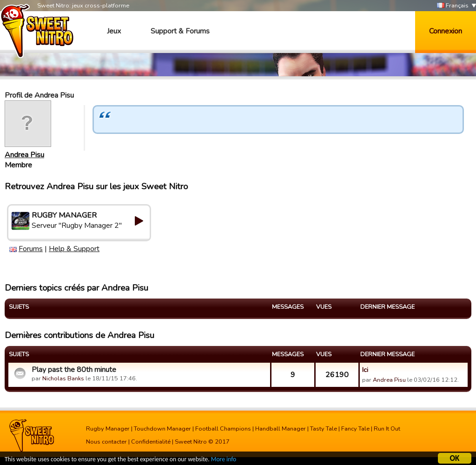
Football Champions (223, 429)
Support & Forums (180, 31)
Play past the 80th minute (74, 370)
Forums (31, 249)
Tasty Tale (324, 429)
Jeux (114, 31)
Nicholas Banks (63, 379)
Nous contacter (106, 442)
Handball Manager (281, 429)
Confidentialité (151, 442)
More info (224, 460)
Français (453, 6)
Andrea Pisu (24, 155)
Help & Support (74, 249)
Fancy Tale (355, 429)
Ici (365, 370)
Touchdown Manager (162, 429)
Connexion (446, 31)
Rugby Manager (108, 429)
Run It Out (387, 429)
